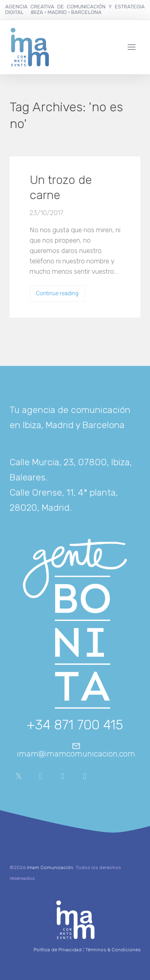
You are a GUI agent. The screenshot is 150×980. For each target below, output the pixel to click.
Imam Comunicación (50, 867)
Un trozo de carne (61, 188)
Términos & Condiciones (113, 950)
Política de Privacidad (58, 950)
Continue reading (57, 293)
